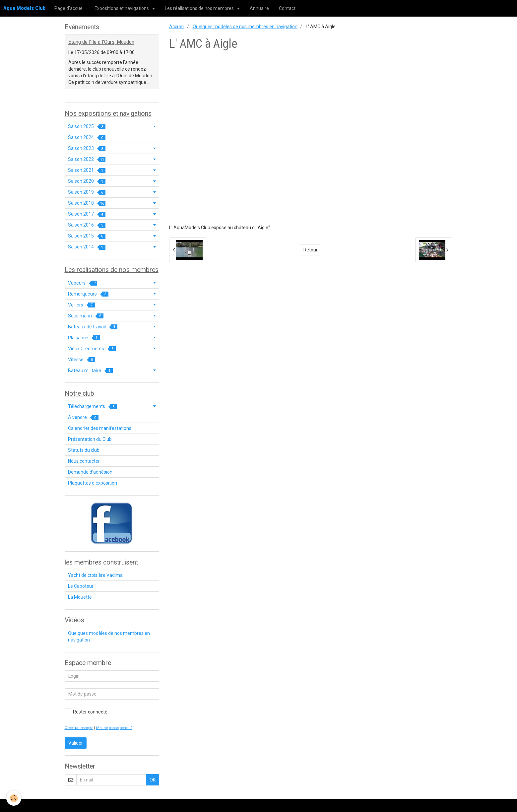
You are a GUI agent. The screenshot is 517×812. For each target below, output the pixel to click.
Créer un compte (79, 728)
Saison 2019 (87, 192)
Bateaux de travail (93, 327)
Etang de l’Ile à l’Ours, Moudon (101, 42)
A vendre (83, 417)
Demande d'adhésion (90, 472)
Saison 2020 (87, 181)
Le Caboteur (81, 586)
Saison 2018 (87, 203)
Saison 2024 (87, 137)
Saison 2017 (87, 214)
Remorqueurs (88, 294)
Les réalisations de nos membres (200, 8)
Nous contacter (84, 461)
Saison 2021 (87, 170)
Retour (311, 250)
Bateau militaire (90, 371)
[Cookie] (14, 798)
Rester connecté (86, 712)
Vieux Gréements (92, 349)
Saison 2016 (87, 225)
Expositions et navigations (122, 8)
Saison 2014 (87, 247)
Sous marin (86, 316)
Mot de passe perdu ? (114, 728)
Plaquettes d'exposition (93, 483)
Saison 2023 (87, 148)
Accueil (177, 27)
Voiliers (81, 305)
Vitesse (82, 360)
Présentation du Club (90, 439)
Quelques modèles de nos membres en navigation (245, 27)
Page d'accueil (69, 8)
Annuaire (259, 8)
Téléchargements (92, 406)
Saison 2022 (87, 159)
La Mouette (80, 597)
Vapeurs (83, 283)
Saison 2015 (87, 236)
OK (153, 780)
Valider (76, 743)
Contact (287, 8)
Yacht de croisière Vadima (95, 575)
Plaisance (84, 338)
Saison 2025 (87, 127)
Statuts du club (84, 450)
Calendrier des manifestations (100, 428)
